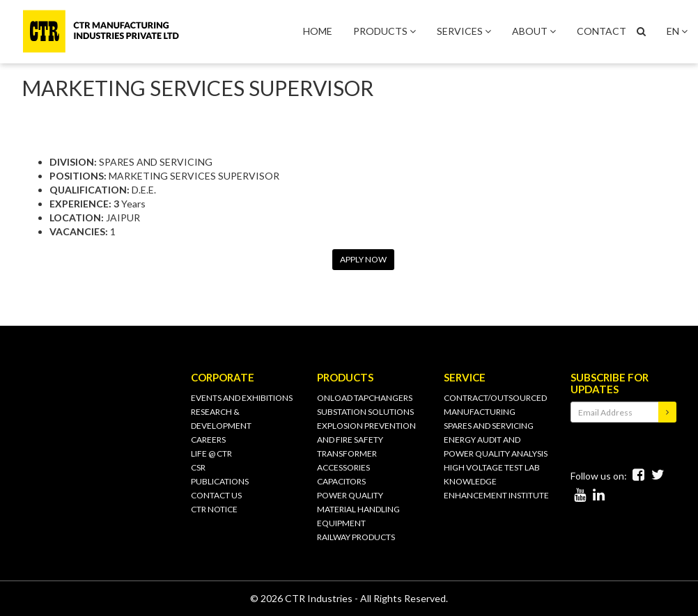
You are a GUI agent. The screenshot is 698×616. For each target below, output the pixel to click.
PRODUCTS (385, 31)
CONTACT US (216, 495)
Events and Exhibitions (242, 398)
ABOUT (534, 31)
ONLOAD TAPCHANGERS (365, 398)
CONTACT (602, 31)
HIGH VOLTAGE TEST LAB (492, 467)
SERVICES (464, 31)
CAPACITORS (341, 481)
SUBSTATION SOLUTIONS (365, 412)
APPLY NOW (363, 259)
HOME (318, 31)
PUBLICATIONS (220, 481)
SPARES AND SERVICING (489, 426)
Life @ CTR (211, 453)
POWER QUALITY (350, 495)
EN (677, 31)
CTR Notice (214, 509)
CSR (198, 467)
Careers (208, 440)
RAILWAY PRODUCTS (356, 537)
